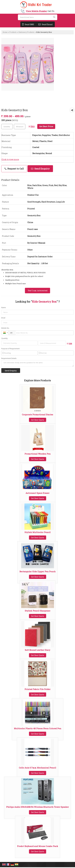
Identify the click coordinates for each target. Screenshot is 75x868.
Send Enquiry (40, 169)
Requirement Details (9, 358)
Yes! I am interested (37, 290)
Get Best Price (46, 126)
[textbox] (20, 127)
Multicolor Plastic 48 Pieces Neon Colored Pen (38, 728)
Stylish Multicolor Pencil (38, 532)
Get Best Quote (38, 420)
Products (13, 32)
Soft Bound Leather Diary (37, 650)
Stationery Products (26, 32)
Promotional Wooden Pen (38, 454)
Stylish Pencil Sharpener (38, 611)
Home (5, 32)
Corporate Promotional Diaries (37, 415)
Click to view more (10, 159)
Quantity (4, 338)
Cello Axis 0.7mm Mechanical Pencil (37, 768)
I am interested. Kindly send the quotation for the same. (37, 363)
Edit (32, 126)
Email (3, 318)
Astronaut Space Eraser (37, 493)
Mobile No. (5, 328)
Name (4, 308)
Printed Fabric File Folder (37, 689)
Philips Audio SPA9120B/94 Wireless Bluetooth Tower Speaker (37, 807)
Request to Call (14, 169)
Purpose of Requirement (10, 349)
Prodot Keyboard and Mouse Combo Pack (38, 846)
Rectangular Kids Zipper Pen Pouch (37, 571)
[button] (36, 11)
